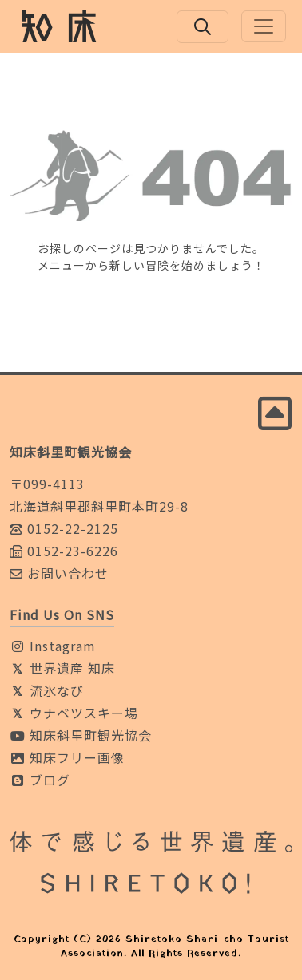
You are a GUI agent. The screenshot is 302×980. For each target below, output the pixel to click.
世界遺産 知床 (62, 668)
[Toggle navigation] (264, 26)
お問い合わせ (59, 573)
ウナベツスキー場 (74, 713)
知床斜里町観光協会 (81, 735)
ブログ (40, 780)
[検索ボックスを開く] (203, 27)
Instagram (53, 646)
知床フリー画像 (67, 757)
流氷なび (47, 690)
